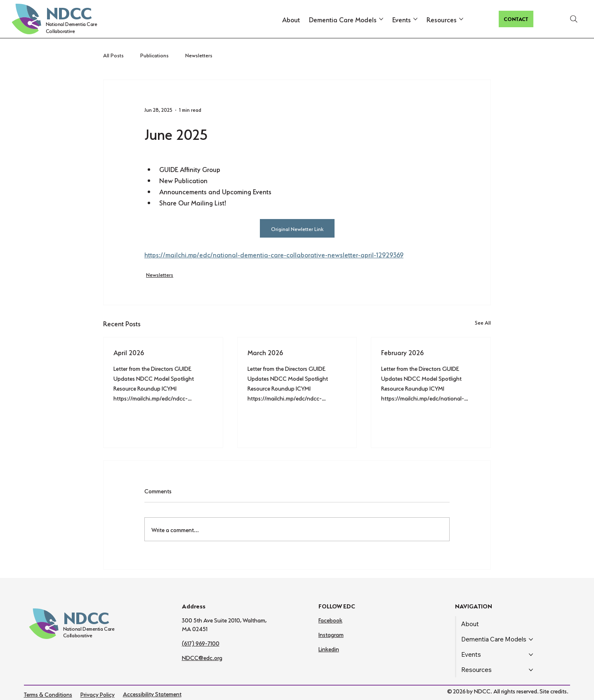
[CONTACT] (516, 19)
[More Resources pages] (461, 19)
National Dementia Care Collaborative (72, 27)
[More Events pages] (415, 19)
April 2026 (129, 352)
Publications (154, 55)
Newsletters (199, 55)
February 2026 (402, 352)
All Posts (113, 55)
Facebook (330, 620)
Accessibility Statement (152, 693)
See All (483, 322)
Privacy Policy (98, 694)
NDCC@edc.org (202, 657)
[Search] (574, 19)
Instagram (331, 634)
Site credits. (554, 691)
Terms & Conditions (48, 694)
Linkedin (329, 648)
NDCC (69, 11)
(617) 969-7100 (201, 643)
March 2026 (265, 352)
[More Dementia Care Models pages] (381, 19)
